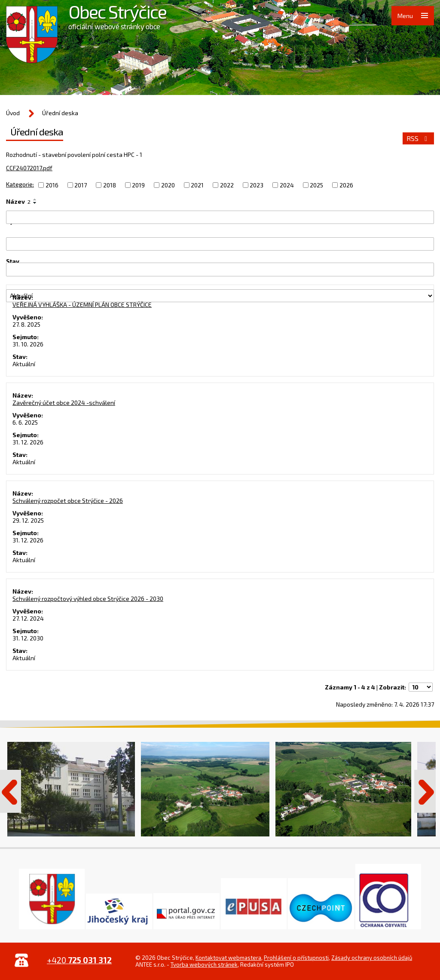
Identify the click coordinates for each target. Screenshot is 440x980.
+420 (79, 960)
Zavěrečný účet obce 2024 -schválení (64, 403)
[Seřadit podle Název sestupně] (35, 203)
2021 (197, 185)
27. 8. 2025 (26, 324)
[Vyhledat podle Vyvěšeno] (220, 244)
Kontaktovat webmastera (228, 958)
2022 (227, 185)
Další (425, 791)
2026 (346, 185)
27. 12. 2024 (28, 618)
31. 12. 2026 (28, 442)
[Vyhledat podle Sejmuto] (220, 269)
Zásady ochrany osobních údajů (372, 958)
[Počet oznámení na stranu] (421, 687)
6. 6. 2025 (25, 422)
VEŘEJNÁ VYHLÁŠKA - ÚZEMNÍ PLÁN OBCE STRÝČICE (82, 305)
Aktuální (24, 364)
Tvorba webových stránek (204, 965)
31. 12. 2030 (28, 638)
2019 (138, 185)
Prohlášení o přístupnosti (296, 958)
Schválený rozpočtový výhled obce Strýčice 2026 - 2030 (88, 599)
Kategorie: (20, 184)
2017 (81, 185)
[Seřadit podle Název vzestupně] (35, 199)
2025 (316, 185)
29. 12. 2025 (28, 520)
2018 (110, 185)
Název (18, 201)
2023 (257, 185)
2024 (287, 185)
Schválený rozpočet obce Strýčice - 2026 (68, 501)
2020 (168, 185)
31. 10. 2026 (28, 344)
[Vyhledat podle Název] (220, 217)
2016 (52, 185)
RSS (418, 138)
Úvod (13, 113)
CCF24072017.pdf (29, 168)
